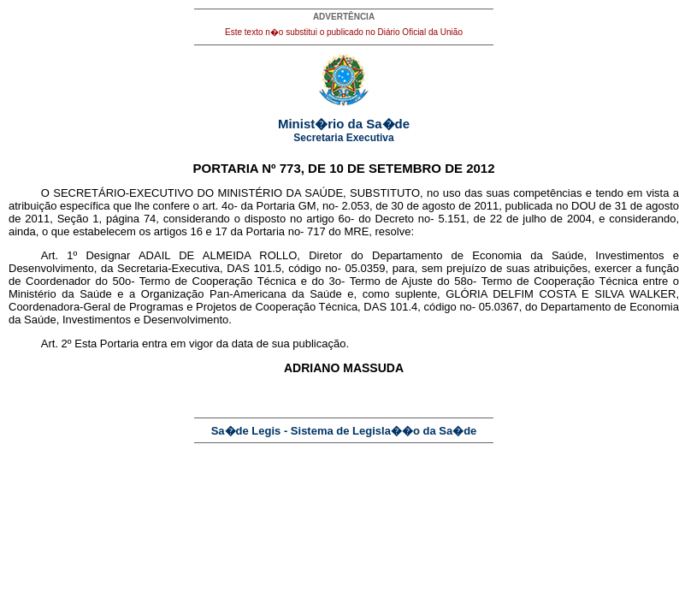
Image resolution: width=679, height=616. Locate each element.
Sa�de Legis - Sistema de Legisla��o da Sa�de (344, 431)
